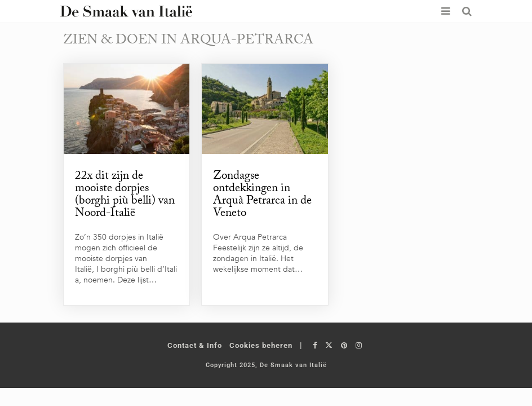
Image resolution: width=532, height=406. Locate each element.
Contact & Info (195, 345)
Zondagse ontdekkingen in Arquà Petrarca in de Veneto (262, 196)
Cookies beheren (261, 345)
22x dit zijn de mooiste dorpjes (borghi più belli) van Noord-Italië (125, 196)
